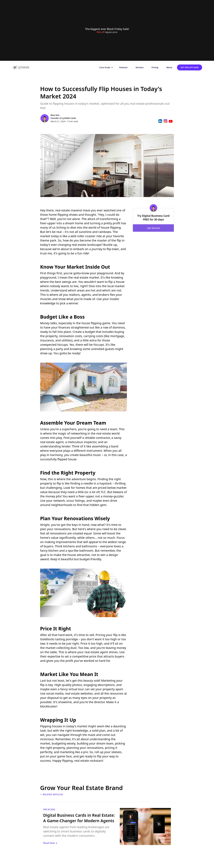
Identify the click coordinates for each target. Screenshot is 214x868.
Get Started (153, 228)
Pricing (155, 67)
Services (139, 67)
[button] (106, 67)
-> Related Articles (52, 794)
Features (123, 67)
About (169, 67)
